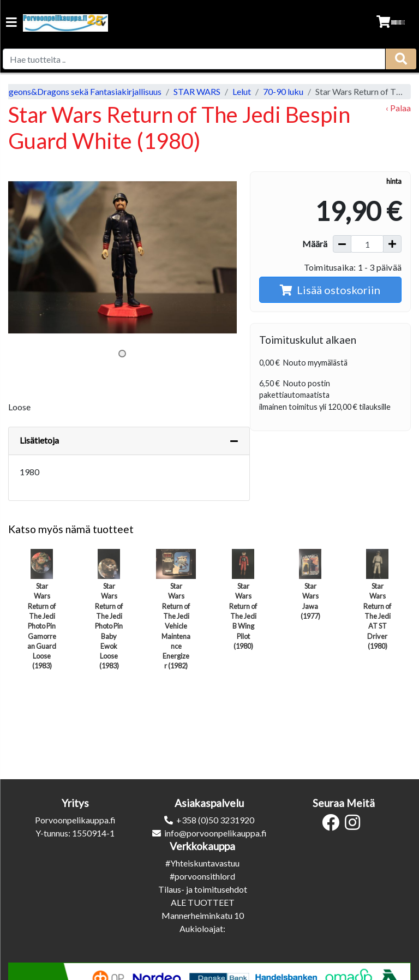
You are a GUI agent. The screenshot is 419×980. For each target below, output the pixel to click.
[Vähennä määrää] (342, 244)
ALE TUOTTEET (203, 902)
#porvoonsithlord (202, 876)
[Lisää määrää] (392, 244)
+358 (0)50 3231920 (215, 820)
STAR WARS (197, 91)
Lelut (242, 91)
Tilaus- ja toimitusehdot (203, 889)
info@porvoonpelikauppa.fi (216, 833)
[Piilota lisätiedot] (234, 441)
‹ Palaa (398, 108)
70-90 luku (283, 91)
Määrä (315, 244)
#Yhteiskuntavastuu (202, 863)
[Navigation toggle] (11, 23)
